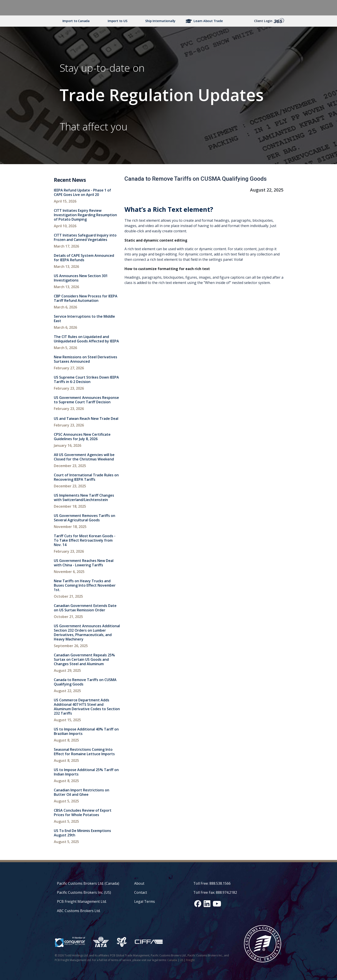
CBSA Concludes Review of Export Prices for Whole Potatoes (83, 813)
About (139, 883)
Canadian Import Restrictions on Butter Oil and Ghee (82, 792)
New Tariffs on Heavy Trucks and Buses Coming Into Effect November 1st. (85, 585)
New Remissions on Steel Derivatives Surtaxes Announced (86, 359)
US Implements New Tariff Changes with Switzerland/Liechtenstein (84, 498)
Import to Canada (76, 21)
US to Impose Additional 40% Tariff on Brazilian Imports (86, 731)
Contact (141, 892)
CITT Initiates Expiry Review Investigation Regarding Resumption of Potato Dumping (85, 215)
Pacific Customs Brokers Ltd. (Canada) (88, 883)
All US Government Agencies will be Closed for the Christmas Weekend (84, 457)
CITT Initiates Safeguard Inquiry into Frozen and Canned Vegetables (85, 237)
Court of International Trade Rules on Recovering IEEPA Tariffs (86, 477)
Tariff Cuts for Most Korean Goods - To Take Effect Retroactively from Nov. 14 (85, 540)
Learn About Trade (208, 21)
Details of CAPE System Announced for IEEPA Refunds (84, 258)
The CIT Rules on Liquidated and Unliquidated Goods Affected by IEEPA (86, 339)
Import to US (117, 21)
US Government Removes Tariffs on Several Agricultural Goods (85, 518)
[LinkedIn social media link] (207, 904)
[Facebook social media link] (198, 904)
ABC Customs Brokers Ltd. (79, 911)
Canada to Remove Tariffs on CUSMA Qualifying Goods (85, 682)
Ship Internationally (160, 21)
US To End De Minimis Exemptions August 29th (82, 833)
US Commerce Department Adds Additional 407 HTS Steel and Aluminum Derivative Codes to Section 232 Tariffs (87, 707)
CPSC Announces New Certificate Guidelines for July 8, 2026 (82, 437)
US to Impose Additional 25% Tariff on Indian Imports (86, 772)
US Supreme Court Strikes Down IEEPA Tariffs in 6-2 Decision (86, 379)
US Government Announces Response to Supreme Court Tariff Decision (86, 400)
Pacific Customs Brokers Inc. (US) (84, 892)
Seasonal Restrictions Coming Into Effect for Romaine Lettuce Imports (84, 752)
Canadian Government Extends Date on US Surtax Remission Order (85, 608)
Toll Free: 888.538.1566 (212, 883)
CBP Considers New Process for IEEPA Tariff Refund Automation (86, 298)
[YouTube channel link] (217, 904)
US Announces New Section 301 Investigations (81, 278)
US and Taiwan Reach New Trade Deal (86, 419)
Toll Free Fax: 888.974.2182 (215, 892)
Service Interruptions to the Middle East (84, 319)
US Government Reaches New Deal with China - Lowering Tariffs (84, 563)
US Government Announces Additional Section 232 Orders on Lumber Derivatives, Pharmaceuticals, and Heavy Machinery (87, 633)
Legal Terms (145, 901)
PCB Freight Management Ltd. (82, 901)
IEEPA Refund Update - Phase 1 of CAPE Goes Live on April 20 (82, 192)
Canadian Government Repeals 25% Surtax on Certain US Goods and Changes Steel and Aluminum (84, 659)
